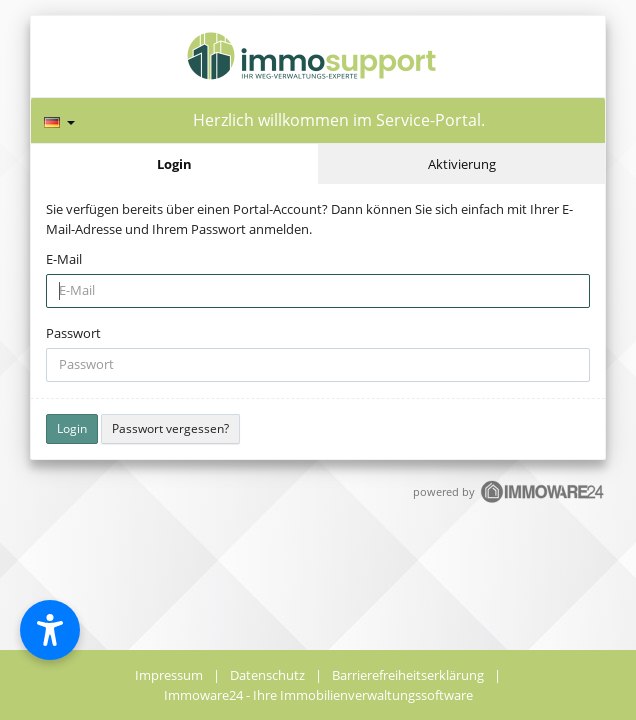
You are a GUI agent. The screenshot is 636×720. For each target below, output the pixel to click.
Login (174, 164)
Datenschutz (267, 675)
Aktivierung (462, 164)
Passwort (73, 333)
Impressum (169, 675)
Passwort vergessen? (170, 428)
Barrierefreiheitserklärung (408, 675)
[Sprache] (59, 119)
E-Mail (64, 259)
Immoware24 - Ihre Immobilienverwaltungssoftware (318, 695)
